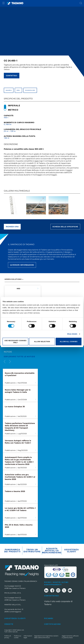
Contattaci (12, 76)
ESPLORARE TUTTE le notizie (19, 356)
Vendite (9, 624)
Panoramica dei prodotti (12, 551)
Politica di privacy (8, 637)
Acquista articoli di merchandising (52, 551)
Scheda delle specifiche (65, 227)
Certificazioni (52, 624)
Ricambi (49, 618)
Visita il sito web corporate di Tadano (58, 603)
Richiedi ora (12, 227)
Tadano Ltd (20, 630)
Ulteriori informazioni (22, 265)
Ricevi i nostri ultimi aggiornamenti (56, 583)
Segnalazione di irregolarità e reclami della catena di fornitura (46, 637)
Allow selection (42, 341)
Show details (72, 334)
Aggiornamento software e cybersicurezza (70, 637)
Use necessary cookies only (15, 342)
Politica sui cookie (18, 637)
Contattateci (52, 596)
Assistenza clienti (71, 551)
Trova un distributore (32, 551)
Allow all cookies (69, 341)
